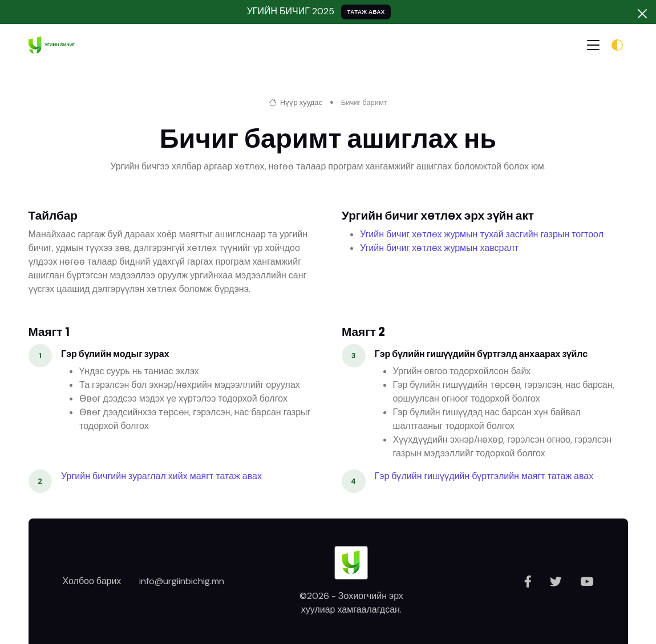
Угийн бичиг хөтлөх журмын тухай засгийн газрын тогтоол (482, 234)
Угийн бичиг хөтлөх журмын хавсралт (439, 248)
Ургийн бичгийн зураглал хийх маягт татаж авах (161, 476)
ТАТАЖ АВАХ (366, 12)
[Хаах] (642, 14)
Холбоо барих (92, 581)
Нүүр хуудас (295, 102)
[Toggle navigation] (593, 45)
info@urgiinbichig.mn (182, 581)
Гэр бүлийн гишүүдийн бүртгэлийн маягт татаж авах (484, 476)
